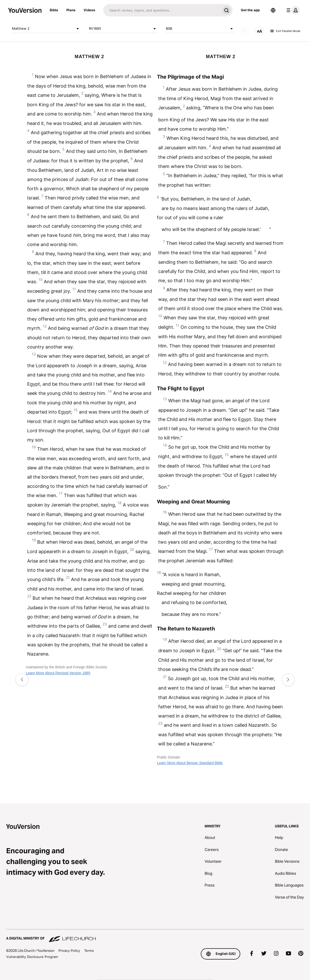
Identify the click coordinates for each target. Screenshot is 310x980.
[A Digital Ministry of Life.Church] (155, 936)
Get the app (250, 10)
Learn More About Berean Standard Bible (190, 763)
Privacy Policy (69, 951)
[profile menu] (292, 10)
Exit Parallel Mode (285, 31)
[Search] (162, 10)
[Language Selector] (273, 10)
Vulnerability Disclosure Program (32, 957)
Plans (71, 10)
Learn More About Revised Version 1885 (58, 673)
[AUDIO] (245, 31)
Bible (54, 10)
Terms (89, 951)
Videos (89, 10)
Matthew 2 (46, 29)
